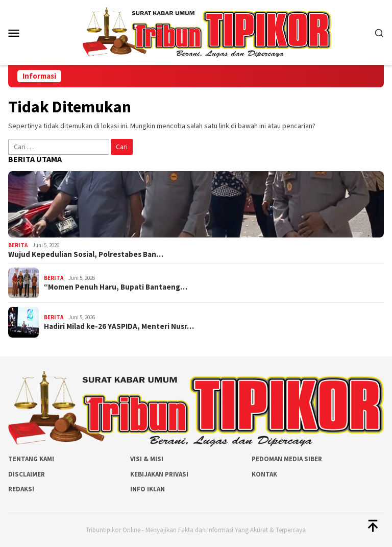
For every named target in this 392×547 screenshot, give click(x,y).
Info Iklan (148, 489)
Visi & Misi (147, 459)
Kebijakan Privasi (159, 474)
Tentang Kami (31, 459)
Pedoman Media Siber (287, 459)
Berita (18, 245)
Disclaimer (27, 474)
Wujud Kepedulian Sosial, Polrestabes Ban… (86, 254)
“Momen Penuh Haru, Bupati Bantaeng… (116, 287)
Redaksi (21, 489)
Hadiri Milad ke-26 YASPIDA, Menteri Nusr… (119, 326)
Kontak (264, 474)
